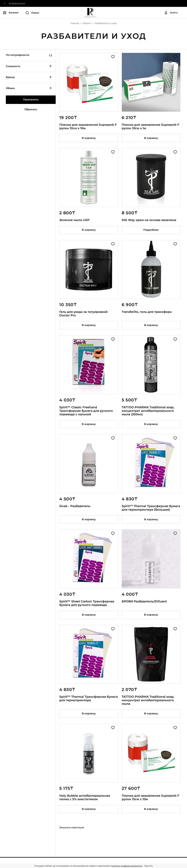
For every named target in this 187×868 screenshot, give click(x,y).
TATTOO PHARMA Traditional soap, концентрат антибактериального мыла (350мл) (148, 411)
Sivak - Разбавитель (75, 506)
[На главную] (90, 13)
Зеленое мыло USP (74, 220)
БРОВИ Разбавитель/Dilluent (144, 601)
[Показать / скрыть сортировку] (31, 55)
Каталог (87, 23)
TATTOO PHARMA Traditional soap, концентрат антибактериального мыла (148, 700)
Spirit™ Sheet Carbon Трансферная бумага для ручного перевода (87, 603)
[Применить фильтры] (31, 100)
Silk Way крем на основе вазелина (149, 220)
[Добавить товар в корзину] (89, 138)
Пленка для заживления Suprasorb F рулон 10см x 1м (150, 126)
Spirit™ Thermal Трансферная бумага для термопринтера (89, 698)
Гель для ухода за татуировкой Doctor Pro (83, 314)
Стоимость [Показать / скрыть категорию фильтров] (29, 66)
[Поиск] (46, 13)
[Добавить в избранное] (113, 57)
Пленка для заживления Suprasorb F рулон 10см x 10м (88, 126)
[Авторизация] (171, 13)
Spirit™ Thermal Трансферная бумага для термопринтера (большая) (151, 508)
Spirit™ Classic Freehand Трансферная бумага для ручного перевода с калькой (86, 411)
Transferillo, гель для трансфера (147, 312)
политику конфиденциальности (127, 866)
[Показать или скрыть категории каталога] (11, 13)
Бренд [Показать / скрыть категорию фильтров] (29, 77)
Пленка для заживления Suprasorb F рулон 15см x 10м (150, 797)
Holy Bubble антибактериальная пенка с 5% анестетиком (85, 797)
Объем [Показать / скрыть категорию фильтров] (29, 88)
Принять (148, 866)
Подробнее (151, 230)
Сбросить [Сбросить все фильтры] (31, 109)
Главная (75, 23)
